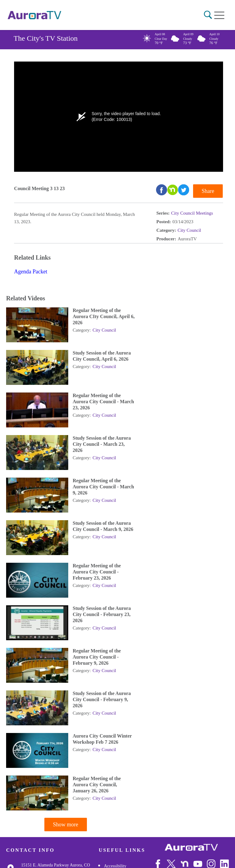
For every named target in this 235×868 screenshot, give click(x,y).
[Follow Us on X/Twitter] (171, 864)
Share (208, 191)
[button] (208, 15)
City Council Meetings (192, 213)
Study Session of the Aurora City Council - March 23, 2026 (102, 444)
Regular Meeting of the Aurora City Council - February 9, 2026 (97, 657)
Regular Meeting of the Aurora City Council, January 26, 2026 (97, 785)
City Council (189, 230)
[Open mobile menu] (219, 15)
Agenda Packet (31, 272)
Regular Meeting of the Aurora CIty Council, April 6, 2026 (104, 316)
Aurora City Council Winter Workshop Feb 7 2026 (102, 739)
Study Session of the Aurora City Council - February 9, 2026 (102, 699)
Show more (66, 825)
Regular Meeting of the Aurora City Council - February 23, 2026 (97, 572)
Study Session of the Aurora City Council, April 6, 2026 (102, 356)
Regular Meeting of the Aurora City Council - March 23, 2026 (103, 402)
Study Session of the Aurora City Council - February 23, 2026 (102, 614)
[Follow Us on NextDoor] (185, 864)
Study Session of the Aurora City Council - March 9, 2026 (103, 526)
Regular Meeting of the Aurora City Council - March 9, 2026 (103, 487)
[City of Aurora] (191, 847)
